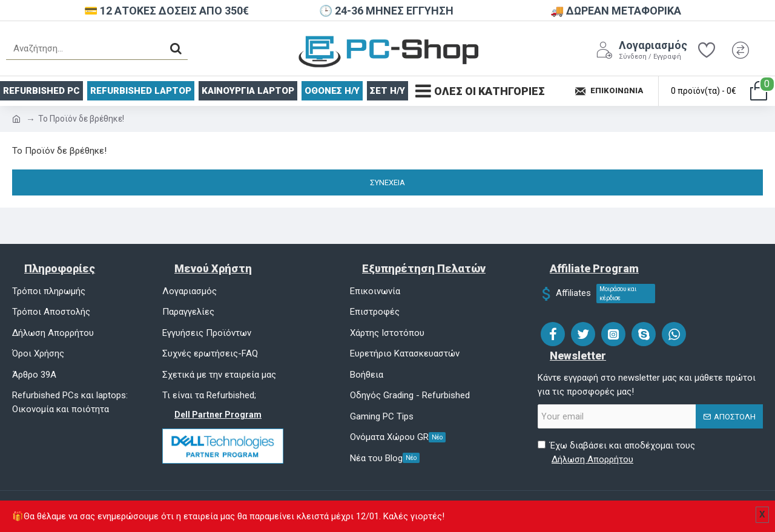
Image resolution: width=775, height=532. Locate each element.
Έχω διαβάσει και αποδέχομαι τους (616, 453)
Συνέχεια (387, 182)
